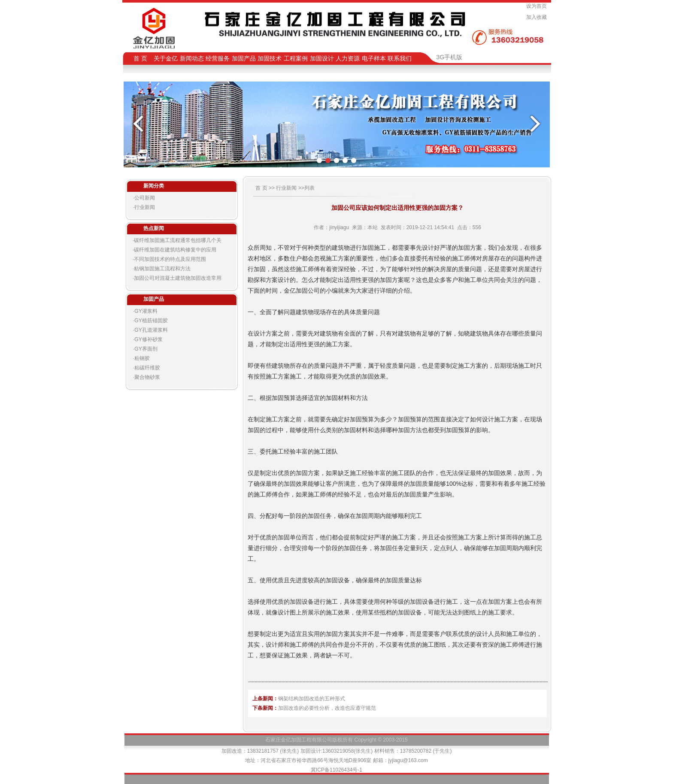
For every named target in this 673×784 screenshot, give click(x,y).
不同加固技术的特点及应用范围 (170, 259)
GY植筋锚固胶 (151, 321)
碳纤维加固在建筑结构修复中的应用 (175, 250)
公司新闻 (145, 198)
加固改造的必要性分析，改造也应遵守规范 (327, 708)
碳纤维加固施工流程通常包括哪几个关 (178, 240)
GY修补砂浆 (148, 339)
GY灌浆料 (146, 311)
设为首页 (538, 6)
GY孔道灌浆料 (151, 330)
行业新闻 (145, 207)
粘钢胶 (142, 358)
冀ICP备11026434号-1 (336, 770)
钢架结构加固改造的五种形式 (312, 699)
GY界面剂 (146, 349)
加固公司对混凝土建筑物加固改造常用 (178, 278)
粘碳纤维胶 (147, 368)
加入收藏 (538, 17)
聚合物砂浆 (147, 377)
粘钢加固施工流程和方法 (162, 269)
